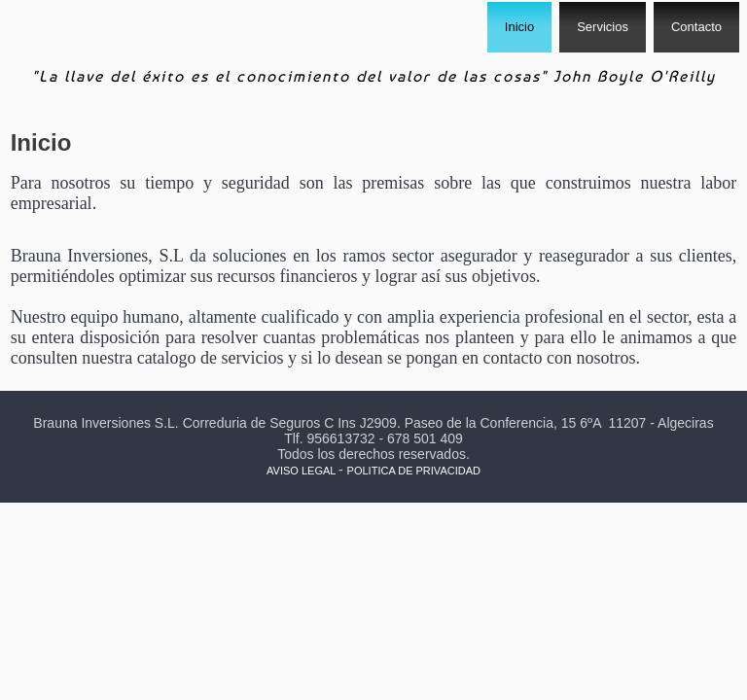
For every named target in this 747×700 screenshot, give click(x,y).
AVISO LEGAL (301, 471)
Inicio (519, 27)
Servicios (603, 27)
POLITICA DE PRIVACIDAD (414, 471)
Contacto (696, 27)
